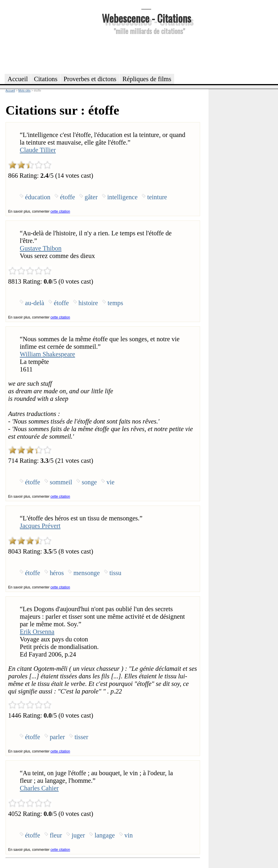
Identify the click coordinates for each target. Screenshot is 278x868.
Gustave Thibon (41, 248)
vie (110, 482)
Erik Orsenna (37, 632)
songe (89, 482)
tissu (115, 573)
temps (115, 303)
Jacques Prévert (40, 526)
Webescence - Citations (146, 18)
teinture (157, 197)
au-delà (35, 303)
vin (129, 835)
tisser (81, 737)
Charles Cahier (39, 788)
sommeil (61, 482)
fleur (56, 835)
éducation (38, 197)
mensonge (87, 573)
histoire (88, 303)
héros (57, 573)
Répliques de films (147, 79)
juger (78, 835)
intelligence (122, 197)
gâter (91, 197)
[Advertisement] (146, 54)
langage (105, 835)
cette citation (60, 211)
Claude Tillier (38, 150)
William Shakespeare (47, 354)
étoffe (67, 197)
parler (57, 737)
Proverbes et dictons (90, 79)
